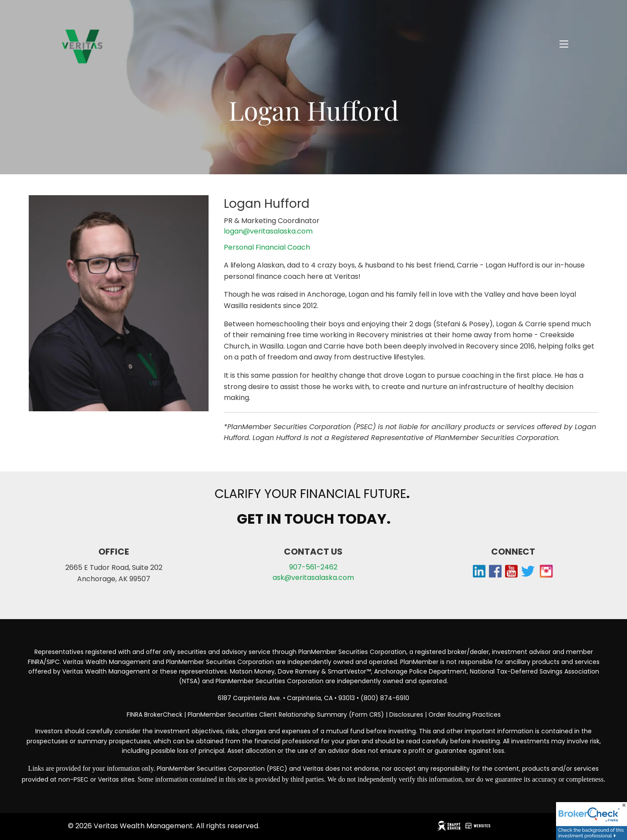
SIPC (53, 662)
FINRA (36, 662)
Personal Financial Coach (267, 247)
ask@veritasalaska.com (313, 577)
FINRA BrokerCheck (155, 715)
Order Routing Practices (465, 715)
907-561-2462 (313, 567)
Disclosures (406, 715)
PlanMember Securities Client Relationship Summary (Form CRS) (287, 715)
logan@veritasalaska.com (268, 232)
